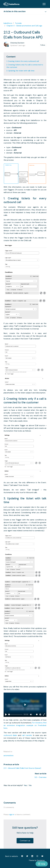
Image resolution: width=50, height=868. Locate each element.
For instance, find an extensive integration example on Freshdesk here (25, 725)
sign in (12, 815)
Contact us (25, 841)
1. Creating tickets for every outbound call (23, 61)
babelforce (8, 23)
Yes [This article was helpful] (25, 785)
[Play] (6, 714)
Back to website (12, 856)
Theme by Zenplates (37, 860)
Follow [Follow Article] (43, 45)
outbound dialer (10, 735)
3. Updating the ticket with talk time (20, 71)
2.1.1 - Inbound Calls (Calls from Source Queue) (22, 768)
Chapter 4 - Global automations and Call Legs (24, 26)
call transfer (27, 735)
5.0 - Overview (40, 777)
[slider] (15, 714)
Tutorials (18, 23)
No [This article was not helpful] (30, 785)
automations (9, 756)
